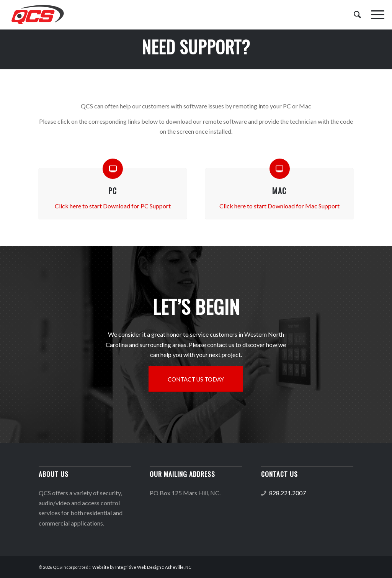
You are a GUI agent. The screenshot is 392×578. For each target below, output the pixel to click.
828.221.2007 (287, 493)
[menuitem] (357, 15)
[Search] (357, 15)
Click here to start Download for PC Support (113, 206)
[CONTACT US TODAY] (196, 379)
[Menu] (375, 15)
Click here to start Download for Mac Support (279, 206)
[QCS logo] (37, 15)
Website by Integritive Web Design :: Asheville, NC (142, 567)
